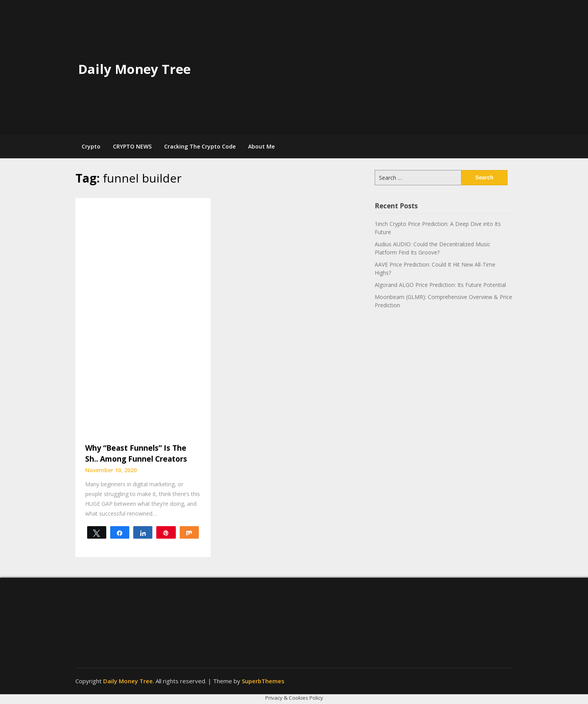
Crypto (91, 146)
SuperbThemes (263, 681)
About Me (261, 146)
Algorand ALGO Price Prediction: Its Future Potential (440, 285)
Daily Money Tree (134, 69)
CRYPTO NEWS (132, 146)
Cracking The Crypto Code (200, 146)
